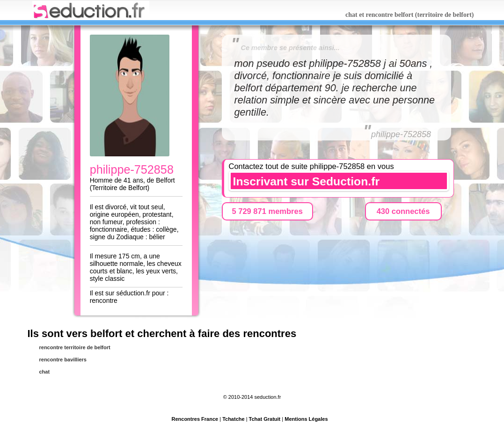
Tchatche (233, 419)
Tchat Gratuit (265, 419)
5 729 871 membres (267, 211)
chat (45, 372)
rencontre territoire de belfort (75, 347)
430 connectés (403, 211)
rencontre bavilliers (63, 360)
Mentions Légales (306, 419)
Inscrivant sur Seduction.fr (307, 181)
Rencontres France (195, 419)
